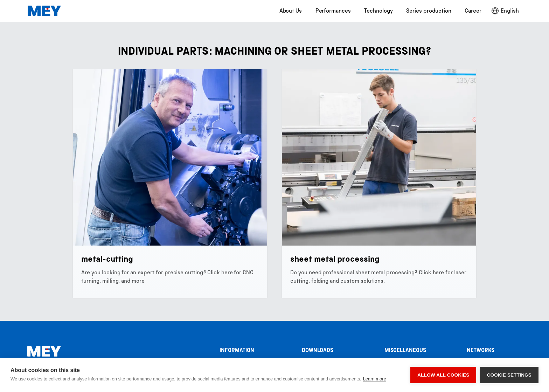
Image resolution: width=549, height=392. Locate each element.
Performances (333, 11)
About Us (291, 11)
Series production (429, 11)
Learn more (375, 379)
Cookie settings (509, 375)
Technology (378, 11)
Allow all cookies (443, 375)
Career (473, 11)
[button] (505, 11)
